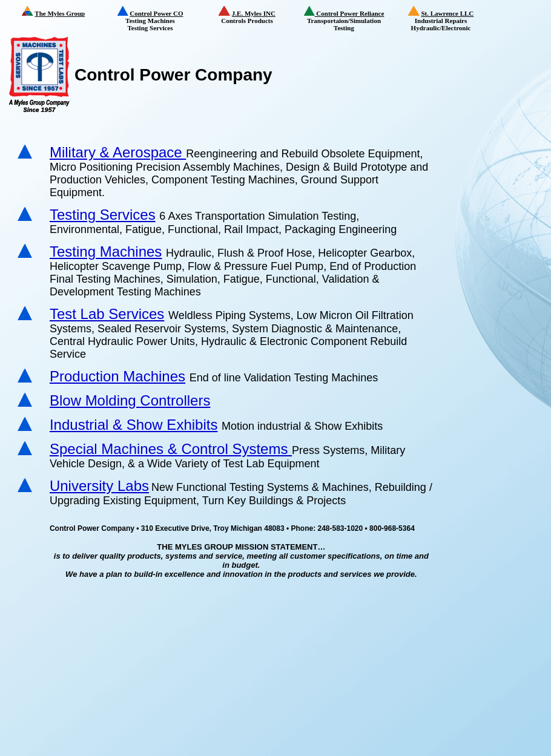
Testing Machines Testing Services (158, 19)
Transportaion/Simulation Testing (348, 19)
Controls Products (257, 15)
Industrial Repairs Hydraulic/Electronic (449, 19)
